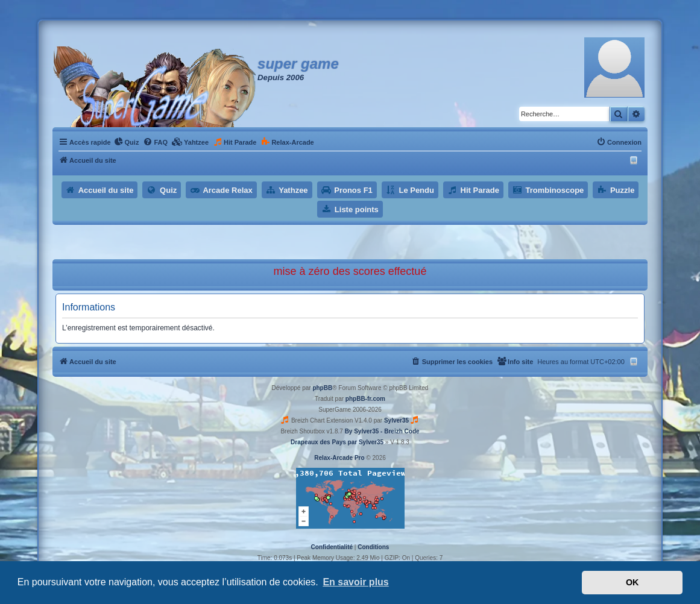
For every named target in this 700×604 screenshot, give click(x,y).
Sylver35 (396, 420)
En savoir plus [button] (355, 582)
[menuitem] (127, 142)
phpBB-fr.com (365, 399)
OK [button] (632, 582)
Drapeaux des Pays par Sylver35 (337, 442)
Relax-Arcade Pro (339, 458)
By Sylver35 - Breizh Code (382, 431)
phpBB (322, 388)
